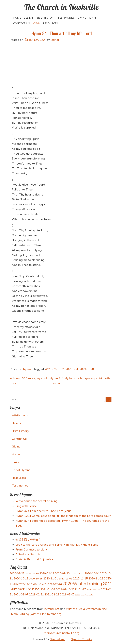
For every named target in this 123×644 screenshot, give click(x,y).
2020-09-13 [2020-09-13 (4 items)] (47, 573)
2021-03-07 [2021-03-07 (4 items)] (67, 594)
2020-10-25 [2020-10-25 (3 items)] (36, 579)
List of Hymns (21, 470)
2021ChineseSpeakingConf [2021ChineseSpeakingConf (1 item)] (85, 595)
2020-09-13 (53, 369)
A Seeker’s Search (28, 554)
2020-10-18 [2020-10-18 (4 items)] (21, 578)
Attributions (20, 415)
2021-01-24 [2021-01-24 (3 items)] (93, 589)
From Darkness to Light (31, 549)
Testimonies (66, 18)
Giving (82, 18)
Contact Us (21, 23)
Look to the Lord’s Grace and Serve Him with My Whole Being (57, 545)
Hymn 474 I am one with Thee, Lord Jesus (43, 511)
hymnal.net (52, 609)
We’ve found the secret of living (36, 501)
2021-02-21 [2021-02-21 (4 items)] (36, 594)
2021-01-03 (88, 369)
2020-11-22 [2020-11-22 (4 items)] (96, 578)
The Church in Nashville (62, 7)
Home (17, 18)
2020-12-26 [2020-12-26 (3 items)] (55, 584)
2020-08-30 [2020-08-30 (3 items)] (32, 573)
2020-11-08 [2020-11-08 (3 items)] (65, 579)
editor (55, 40)
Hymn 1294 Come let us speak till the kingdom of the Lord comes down (63, 516)
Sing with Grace (26, 506)
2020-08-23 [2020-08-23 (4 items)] (17, 573)
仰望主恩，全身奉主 (28, 540)
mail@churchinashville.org (62, 633)
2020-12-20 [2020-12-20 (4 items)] (40, 584)
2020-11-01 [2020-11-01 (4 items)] (51, 578)
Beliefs (29, 18)
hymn (36, 23)
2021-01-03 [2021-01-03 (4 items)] (48, 589)
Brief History (46, 18)
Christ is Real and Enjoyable (34, 559)
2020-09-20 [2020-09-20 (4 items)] (62, 573)
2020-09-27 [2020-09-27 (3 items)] (77, 573)
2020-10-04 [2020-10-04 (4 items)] (92, 573)
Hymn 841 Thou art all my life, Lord (62, 33)
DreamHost (58, 639)
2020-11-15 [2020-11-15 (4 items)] (80, 578)
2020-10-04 (70, 369)
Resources (50, 23)
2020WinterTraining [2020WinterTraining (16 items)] (82, 583)
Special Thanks (82, 639)
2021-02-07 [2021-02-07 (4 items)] (21, 594)
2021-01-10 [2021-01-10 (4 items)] (63, 589)
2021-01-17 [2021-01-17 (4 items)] (79, 589)
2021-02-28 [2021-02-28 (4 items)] (52, 594)
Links (93, 18)
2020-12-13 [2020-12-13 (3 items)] (25, 584)
